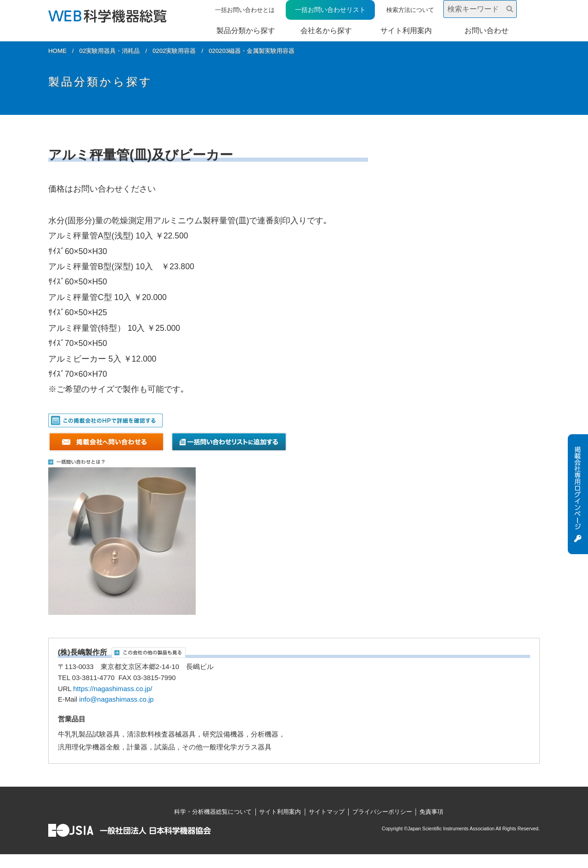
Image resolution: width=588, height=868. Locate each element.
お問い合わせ (486, 31)
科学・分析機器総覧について (213, 812)
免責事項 (431, 812)
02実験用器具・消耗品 (110, 51)
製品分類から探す (246, 31)
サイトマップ (327, 812)
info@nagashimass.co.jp (116, 699)
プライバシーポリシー (382, 812)
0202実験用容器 (174, 51)
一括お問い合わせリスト (330, 10)
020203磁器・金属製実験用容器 (252, 51)
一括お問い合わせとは (245, 10)
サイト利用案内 (406, 31)
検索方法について (410, 10)
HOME (57, 51)
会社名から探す (326, 31)
